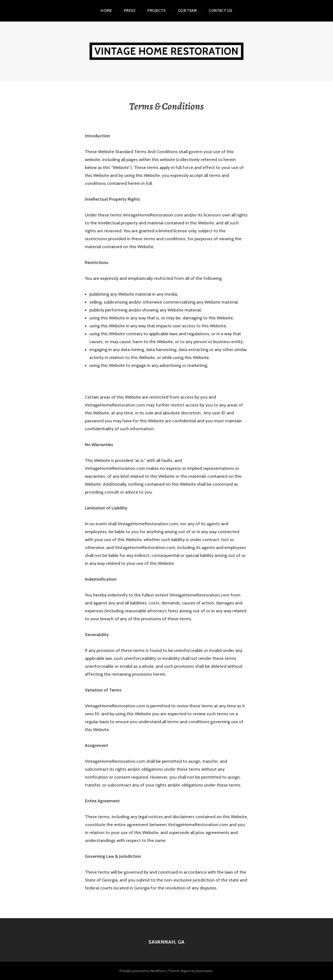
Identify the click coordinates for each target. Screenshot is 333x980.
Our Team (187, 11)
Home (106, 11)
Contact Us (221, 11)
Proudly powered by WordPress (143, 971)
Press (130, 11)
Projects (157, 11)
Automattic (204, 971)
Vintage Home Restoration (167, 51)
